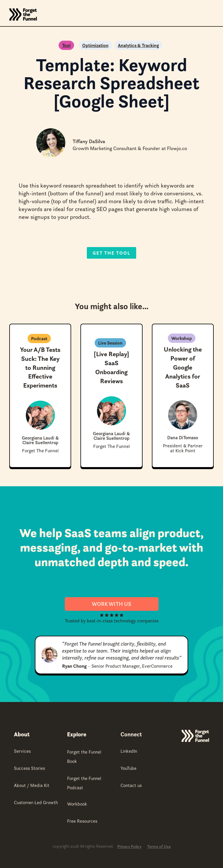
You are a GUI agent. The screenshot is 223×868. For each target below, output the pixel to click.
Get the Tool (111, 253)
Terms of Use (159, 847)
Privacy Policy (129, 847)
